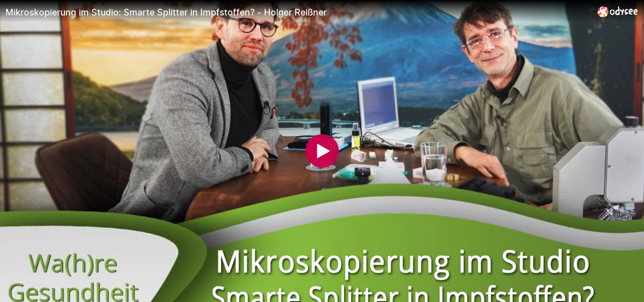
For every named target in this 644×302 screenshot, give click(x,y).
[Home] (618, 12)
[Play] (322, 151)
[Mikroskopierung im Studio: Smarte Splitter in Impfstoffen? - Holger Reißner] (298, 12)
